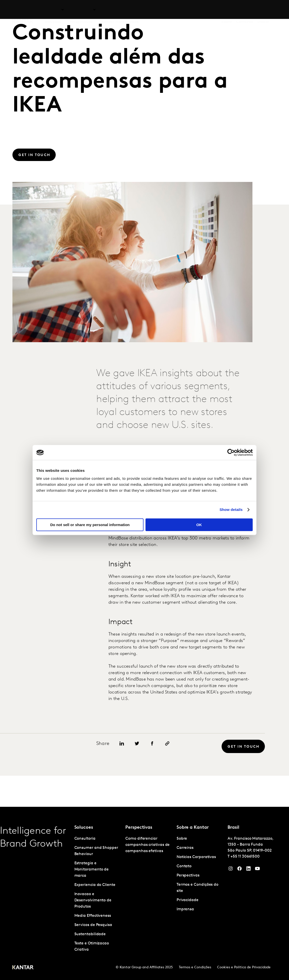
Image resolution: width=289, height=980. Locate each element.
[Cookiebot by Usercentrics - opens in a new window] (231, 452)
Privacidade (188, 900)
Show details (231, 510)
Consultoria (85, 839)
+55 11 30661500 (245, 857)
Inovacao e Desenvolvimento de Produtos (93, 900)
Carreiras (244, 10)
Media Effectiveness (93, 916)
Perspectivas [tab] (81, 10)
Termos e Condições (195, 967)
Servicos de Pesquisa (93, 925)
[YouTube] (248, 870)
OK (199, 525)
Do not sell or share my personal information (90, 525)
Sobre (227, 10)
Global (263, 10)
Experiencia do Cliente (95, 885)
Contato (184, 866)
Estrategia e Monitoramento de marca (92, 870)
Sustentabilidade (90, 934)
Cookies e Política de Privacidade (244, 967)
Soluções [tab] (53, 10)
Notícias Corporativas (196, 857)
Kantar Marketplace (120, 10)
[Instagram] (231, 870)
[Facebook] (240, 870)
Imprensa (185, 909)
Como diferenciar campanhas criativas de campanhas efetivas (147, 845)
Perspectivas (188, 875)
